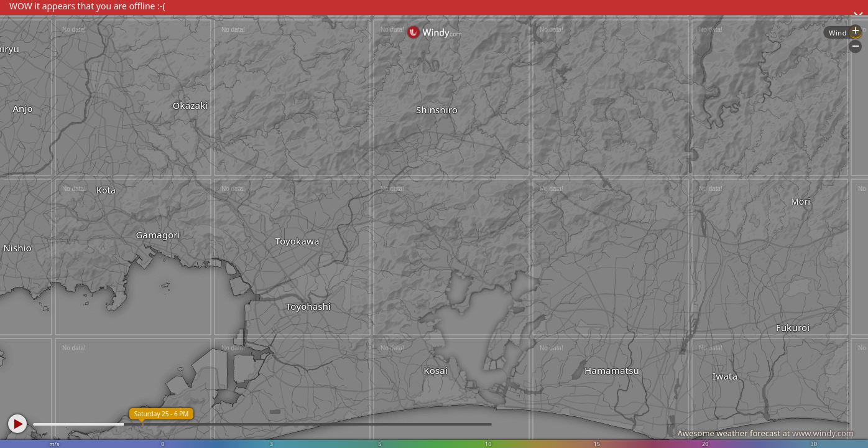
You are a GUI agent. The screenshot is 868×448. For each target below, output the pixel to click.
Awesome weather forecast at (765, 433)
